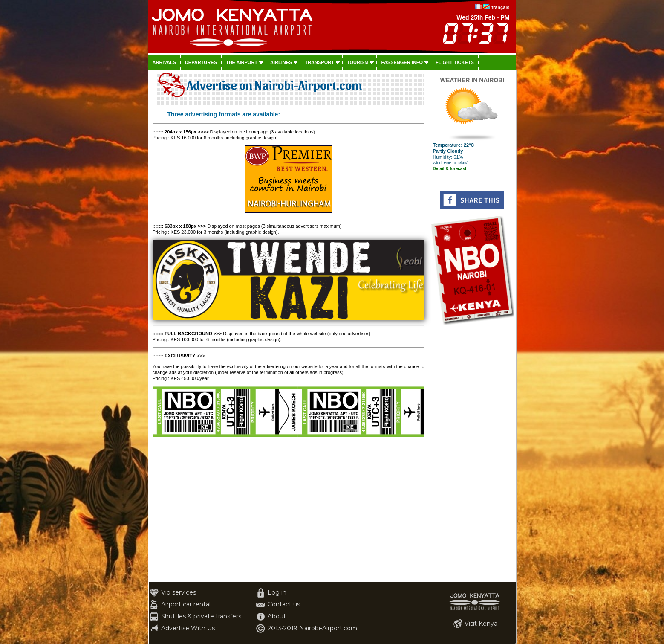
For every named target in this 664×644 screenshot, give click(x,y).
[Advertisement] (472, 454)
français (500, 7)
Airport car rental (186, 604)
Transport (319, 62)
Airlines (281, 62)
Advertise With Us (188, 628)
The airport (242, 62)
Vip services (179, 592)
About (277, 616)
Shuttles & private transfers (201, 616)
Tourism (358, 62)
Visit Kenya (481, 624)
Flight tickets (455, 62)
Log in (277, 592)
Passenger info (402, 62)
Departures (201, 62)
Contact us (284, 604)
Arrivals (164, 62)
